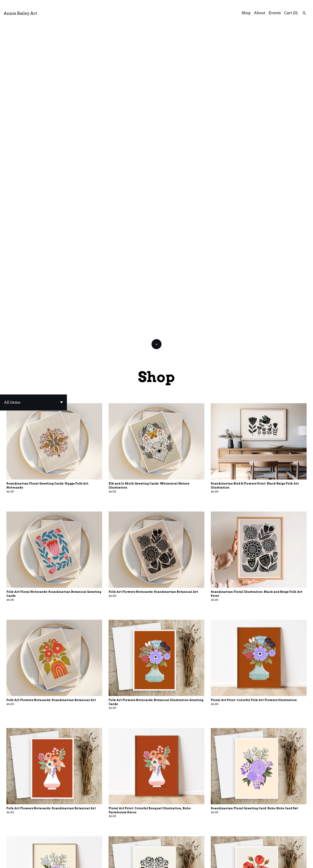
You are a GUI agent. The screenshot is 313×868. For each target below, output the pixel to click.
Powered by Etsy (62, 862)
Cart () (291, 13)
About (260, 13)
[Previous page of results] (127, 851)
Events (275, 13)
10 (170, 851)
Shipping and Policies (265, 862)
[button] (33, 90)
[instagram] (298, 862)
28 (181, 851)
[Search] (304, 14)
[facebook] (291, 862)
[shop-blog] (305, 862)
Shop (246, 13)
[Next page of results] (187, 851)
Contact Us (234, 862)
